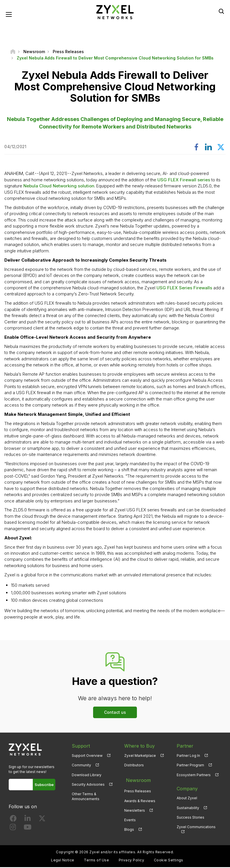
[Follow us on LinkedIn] (28, 820)
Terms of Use (96, 861)
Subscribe (44, 785)
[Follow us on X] (42, 820)
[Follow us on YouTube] (28, 829)
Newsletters (135, 808)
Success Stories (191, 818)
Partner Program (190, 766)
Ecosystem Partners (194, 775)
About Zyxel (187, 799)
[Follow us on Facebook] (13, 820)
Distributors (134, 766)
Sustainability (188, 808)
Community (81, 766)
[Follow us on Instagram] (13, 829)
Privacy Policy (132, 861)
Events (130, 818)
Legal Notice (63, 861)
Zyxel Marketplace (140, 756)
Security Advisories (88, 785)
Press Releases (138, 789)
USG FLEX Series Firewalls (184, 289)
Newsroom (136, 780)
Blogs (129, 828)
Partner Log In (188, 756)
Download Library (87, 775)
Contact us (115, 713)
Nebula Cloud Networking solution (59, 187)
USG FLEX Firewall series (184, 180)
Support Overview (87, 756)
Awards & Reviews (140, 799)
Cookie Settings (169, 861)
